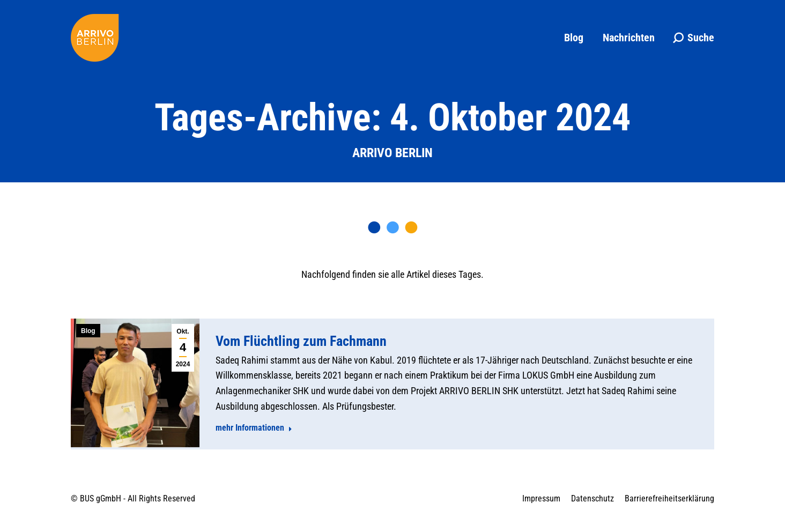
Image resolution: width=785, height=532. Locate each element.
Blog (88, 331)
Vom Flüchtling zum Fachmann (301, 341)
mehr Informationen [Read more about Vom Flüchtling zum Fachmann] (254, 428)
